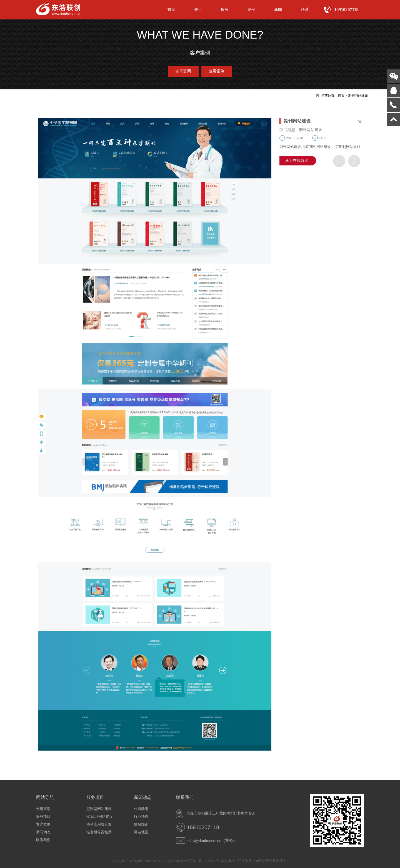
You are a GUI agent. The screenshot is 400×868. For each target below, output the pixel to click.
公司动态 (141, 809)
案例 (251, 10)
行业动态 (141, 817)
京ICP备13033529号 (205, 861)
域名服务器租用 (99, 832)
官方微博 (244, 861)
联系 (305, 10)
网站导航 (45, 797)
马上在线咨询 (297, 161)
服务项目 (43, 817)
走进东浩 (43, 809)
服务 (225, 10)
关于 (198, 10)
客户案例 (43, 824)
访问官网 (183, 71)
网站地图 (141, 832)
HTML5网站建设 (100, 817)
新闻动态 (43, 832)
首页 (171, 10)
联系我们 (43, 840)
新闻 (278, 10)
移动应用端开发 (99, 824)
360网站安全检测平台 (270, 861)
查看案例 (217, 71)
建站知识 (141, 824)
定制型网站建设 (99, 809)
